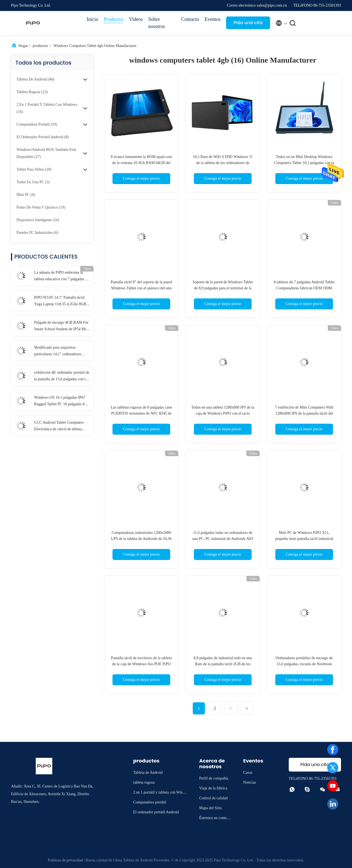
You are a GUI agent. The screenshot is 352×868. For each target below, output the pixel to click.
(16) (47, 108)
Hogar (23, 46)
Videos (136, 19)
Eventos (213, 19)
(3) (33, 182)
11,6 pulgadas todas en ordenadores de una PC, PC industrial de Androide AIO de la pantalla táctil (223, 539)
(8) (43, 137)
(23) (32, 92)
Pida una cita (248, 23)
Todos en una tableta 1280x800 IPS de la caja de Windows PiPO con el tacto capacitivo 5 (223, 413)
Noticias (250, 782)
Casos (248, 773)
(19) (41, 207)
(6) (37, 233)
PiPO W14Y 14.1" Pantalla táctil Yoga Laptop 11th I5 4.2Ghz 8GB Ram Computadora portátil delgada (61, 301)
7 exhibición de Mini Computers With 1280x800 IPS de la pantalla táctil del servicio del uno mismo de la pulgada (304, 413)
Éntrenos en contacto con (215, 819)
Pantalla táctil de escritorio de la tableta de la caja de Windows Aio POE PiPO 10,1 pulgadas (141, 664)
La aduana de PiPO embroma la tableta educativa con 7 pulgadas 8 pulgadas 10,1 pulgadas (61, 276)
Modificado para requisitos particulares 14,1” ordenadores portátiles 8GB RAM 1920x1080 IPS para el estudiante (59, 351)
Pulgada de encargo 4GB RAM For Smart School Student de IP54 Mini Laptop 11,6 (62, 326)
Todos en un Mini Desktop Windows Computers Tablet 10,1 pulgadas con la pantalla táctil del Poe (304, 163)
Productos (114, 19)
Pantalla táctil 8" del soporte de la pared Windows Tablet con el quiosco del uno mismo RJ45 (141, 288)
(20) (34, 169)
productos (40, 46)
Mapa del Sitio (210, 808)
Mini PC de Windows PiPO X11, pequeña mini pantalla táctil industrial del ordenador (304, 539)
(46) (35, 79)
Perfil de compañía (214, 778)
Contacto (190, 19)
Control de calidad (213, 798)
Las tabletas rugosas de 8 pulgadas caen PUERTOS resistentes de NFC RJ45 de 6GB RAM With (141, 413)
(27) (46, 153)
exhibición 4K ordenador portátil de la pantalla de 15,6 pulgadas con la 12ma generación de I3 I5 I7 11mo (62, 376)
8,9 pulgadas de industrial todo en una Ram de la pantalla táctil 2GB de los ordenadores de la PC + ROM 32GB (223, 664)
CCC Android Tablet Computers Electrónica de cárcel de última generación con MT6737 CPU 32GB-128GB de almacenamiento (60, 426)
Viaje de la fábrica (213, 788)
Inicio (92, 19)
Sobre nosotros (157, 23)
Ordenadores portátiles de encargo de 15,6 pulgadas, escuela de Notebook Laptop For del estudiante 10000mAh (304, 664)
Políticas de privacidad (65, 860)
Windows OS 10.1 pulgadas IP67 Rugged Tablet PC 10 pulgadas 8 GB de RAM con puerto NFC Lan (60, 401)
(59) (37, 124)
